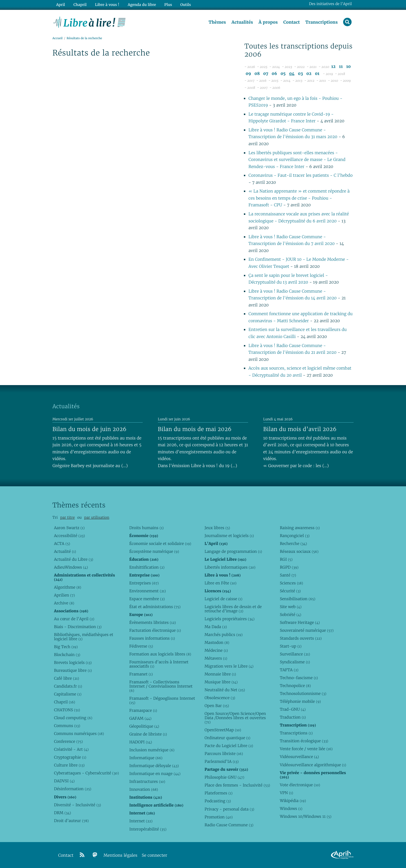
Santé (288, 575)
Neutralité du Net (225, 690)
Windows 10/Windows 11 (305, 816)
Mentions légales (120, 855)
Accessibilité (69, 536)
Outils (185, 5)
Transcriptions (321, 22)
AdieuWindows (71, 567)
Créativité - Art (71, 749)
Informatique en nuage (155, 774)
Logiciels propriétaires (229, 619)
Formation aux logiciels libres (160, 654)
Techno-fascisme (299, 678)
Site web (291, 607)
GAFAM (140, 718)
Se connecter (155, 855)
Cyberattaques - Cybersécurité (86, 773)
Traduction (293, 717)
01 (317, 74)
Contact (291, 22)
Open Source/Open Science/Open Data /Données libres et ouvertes (235, 718)
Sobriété (290, 615)
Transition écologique (304, 741)
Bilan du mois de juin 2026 (90, 429)
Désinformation (72, 789)
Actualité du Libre (73, 559)
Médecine (216, 650)
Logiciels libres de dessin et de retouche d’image (233, 609)
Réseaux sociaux (299, 551)
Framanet (141, 674)
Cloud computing (73, 718)
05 (283, 74)
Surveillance (295, 654)
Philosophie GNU (224, 777)
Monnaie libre (220, 674)
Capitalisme (68, 694)
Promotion (219, 817)
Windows (291, 809)
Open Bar (217, 706)
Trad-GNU (293, 709)
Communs (67, 726)
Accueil (58, 38)
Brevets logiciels (73, 662)
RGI (286, 559)
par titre (67, 517)
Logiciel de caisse (223, 599)
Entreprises (144, 583)
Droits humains (146, 528)
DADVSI (64, 781)
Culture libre (69, 765)
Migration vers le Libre (229, 666)
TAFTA (289, 670)
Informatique (146, 758)
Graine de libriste (148, 734)
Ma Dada (216, 627)
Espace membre (147, 599)
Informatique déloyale (154, 766)
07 (266, 74)
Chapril (64, 702)
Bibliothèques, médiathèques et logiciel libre (83, 637)
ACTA (62, 544)
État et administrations (155, 607)
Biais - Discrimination (78, 627)
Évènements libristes (152, 622)
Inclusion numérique (152, 750)
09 (248, 74)
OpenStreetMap (223, 730)
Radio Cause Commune (229, 825)
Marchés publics (223, 635)
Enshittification (147, 567)
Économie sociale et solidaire (160, 544)
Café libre (66, 678)
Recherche (293, 544)
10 (348, 67)
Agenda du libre (141, 5)
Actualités (242, 22)
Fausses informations (152, 638)
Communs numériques (79, 734)
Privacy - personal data (229, 809)
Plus (167, 5)
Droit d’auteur (71, 821)
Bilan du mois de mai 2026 (195, 429)
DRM (62, 813)
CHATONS (67, 710)
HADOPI (141, 742)
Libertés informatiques (230, 567)
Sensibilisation (297, 599)
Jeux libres (217, 528)
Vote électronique (300, 785)
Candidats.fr (68, 686)
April (60, 5)
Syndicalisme (295, 662)
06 (274, 74)
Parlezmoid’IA (221, 761)
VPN (286, 793)
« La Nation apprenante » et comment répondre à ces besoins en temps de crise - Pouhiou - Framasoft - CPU (299, 198)
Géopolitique (144, 726)
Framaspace (143, 710)
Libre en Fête (220, 583)
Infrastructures (147, 781)
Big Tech (66, 647)
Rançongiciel (295, 536)
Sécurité (290, 591)
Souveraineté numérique (307, 630)
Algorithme (68, 587)
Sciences (291, 583)
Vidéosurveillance (299, 757)
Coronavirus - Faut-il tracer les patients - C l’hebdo (300, 176)
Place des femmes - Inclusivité (237, 785)
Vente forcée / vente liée (306, 749)
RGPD (289, 567)
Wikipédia (293, 801)
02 (309, 74)
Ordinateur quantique (227, 738)
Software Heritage (300, 622)
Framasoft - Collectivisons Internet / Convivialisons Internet (161, 686)
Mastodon (217, 642)
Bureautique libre (73, 670)
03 (301, 74)
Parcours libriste (224, 754)
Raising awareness (300, 528)
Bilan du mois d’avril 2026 (300, 429)
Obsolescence (220, 698)
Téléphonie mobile (300, 701)
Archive (64, 603)
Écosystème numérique (154, 551)
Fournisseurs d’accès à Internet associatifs (159, 664)
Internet (141, 821)
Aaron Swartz (69, 528)
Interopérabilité (148, 829)
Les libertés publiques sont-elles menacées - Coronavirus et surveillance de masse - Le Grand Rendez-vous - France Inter (297, 160)
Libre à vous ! (107, 5)
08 (257, 74)
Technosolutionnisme (303, 693)
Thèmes (217, 22)
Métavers (216, 658)
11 (341, 67)
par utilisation (97, 517)
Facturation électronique (155, 630)
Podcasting (218, 801)
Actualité (65, 551)
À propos (268, 22)
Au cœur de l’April (74, 619)
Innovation (144, 789)
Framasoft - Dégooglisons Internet (162, 700)
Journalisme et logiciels (229, 536)
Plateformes (218, 793)
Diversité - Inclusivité (77, 805)
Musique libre (221, 682)
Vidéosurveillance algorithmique (313, 765)
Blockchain (67, 655)
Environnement (147, 591)
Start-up (291, 646)
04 (292, 74)
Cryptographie (70, 757)
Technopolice (295, 686)
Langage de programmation (233, 551)
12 (333, 67)
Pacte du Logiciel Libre (229, 746)
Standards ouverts (301, 638)
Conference (68, 741)
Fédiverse (141, 646)
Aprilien (64, 595)
